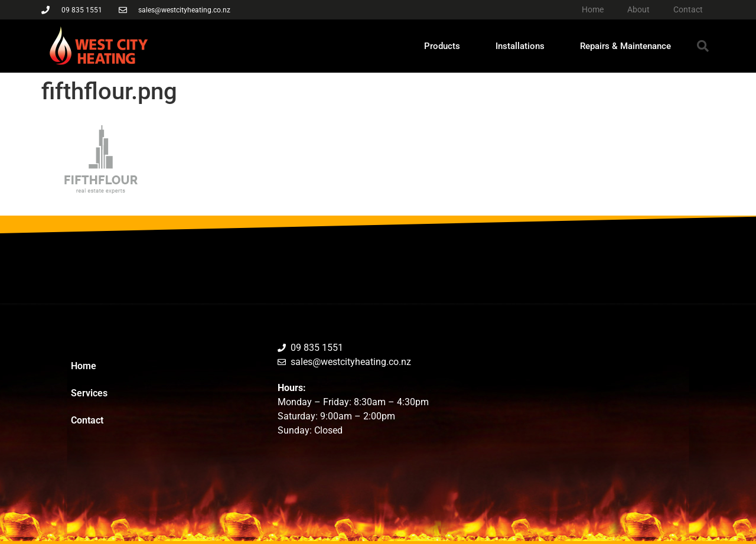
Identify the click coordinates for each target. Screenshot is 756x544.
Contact (688, 9)
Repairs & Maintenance (625, 46)
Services (89, 393)
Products (442, 46)
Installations (520, 46)
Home (593, 9)
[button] (703, 46)
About (638, 9)
